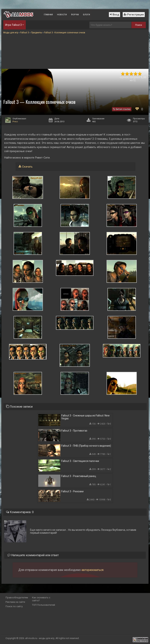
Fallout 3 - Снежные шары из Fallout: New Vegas (85, 417)
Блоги (87, 15)
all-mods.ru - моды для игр (40, 638)
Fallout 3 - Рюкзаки (72, 491)
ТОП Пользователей (44, 605)
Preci (15, 122)
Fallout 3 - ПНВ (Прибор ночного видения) (86, 446)
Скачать (27, 167)
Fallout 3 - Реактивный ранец (79, 476)
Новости (62, 15)
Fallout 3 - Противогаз (74, 431)
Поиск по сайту (14, 606)
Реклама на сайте (15, 602)
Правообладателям (17, 598)
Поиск (138, 25)
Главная (48, 15)
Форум (75, 15)
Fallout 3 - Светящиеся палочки (80, 461)
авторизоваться (92, 570)
